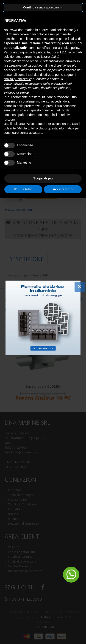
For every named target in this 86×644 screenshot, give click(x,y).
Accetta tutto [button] (63, 189)
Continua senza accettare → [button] (43, 7)
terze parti (75, 52)
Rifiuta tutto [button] (23, 189)
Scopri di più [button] (43, 178)
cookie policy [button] (70, 48)
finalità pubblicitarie (17, 79)
